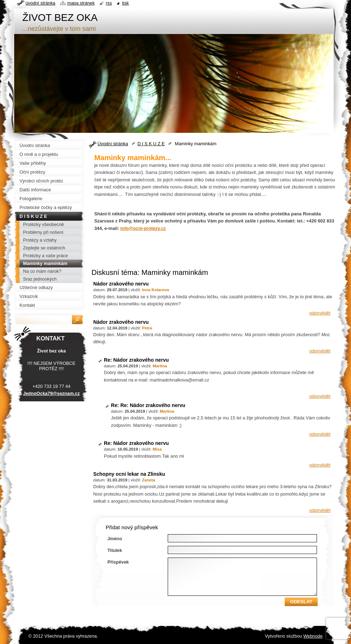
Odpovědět (320, 313)
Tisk (125, 3)
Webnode (313, 636)
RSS (109, 3)
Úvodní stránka (113, 144)
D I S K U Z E (151, 144)
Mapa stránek (81, 3)
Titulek (115, 550)
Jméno (115, 539)
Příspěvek (118, 562)
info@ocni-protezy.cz (143, 228)
